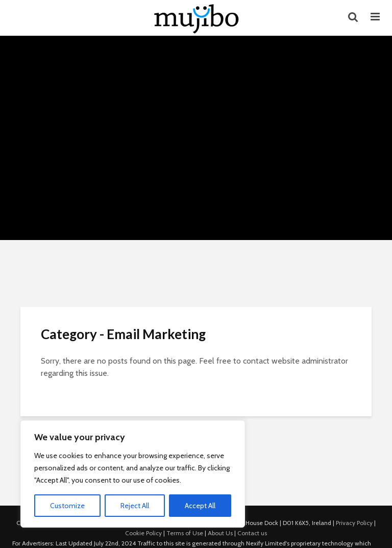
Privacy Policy (354, 523)
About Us (220, 533)
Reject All (135, 506)
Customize (67, 506)
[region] (133, 474)
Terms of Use (185, 533)
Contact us (252, 533)
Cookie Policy (143, 533)
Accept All (200, 506)
